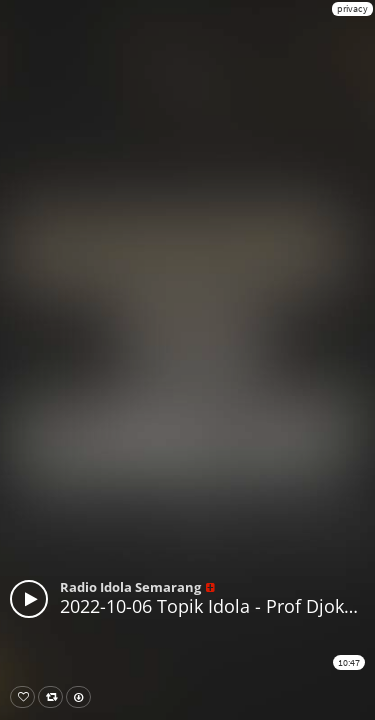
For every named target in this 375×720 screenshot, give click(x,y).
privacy (352, 8)
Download (82, 697)
